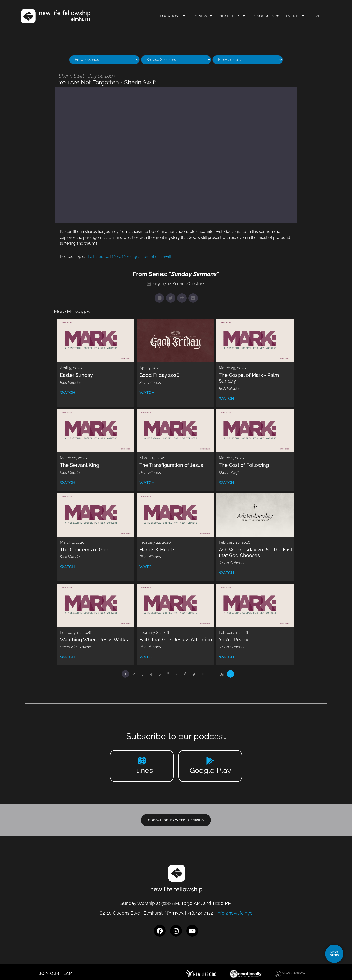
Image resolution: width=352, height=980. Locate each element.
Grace (104, 257)
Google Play (210, 770)
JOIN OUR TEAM (56, 974)
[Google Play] (210, 761)
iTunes (142, 770)
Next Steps (232, 16)
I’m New (202, 16)
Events (295, 16)
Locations (173, 16)
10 (202, 674)
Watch (68, 392)
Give (316, 16)
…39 (221, 674)
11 (211, 674)
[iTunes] (142, 761)
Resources (265, 16)
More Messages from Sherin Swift (142, 257)
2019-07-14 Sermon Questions (178, 284)
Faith (92, 257)
